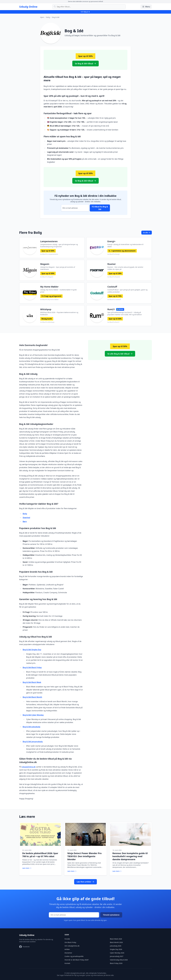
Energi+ (111, 241)
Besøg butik (47, 319)
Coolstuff (112, 287)
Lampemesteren (49, 241)
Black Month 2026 (116, 941)
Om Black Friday (70, 941)
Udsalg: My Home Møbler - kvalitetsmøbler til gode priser (58, 291)
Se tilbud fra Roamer (114, 277)
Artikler (67, 948)
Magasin (45, 264)
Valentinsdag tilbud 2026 (119, 958)
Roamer (112, 264)
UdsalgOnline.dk (29, 767)
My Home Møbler (49, 287)
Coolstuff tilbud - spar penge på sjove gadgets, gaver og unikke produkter (127, 291)
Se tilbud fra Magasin (47, 277)
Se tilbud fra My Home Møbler (49, 300)
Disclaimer (68, 951)
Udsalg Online (28, 7)
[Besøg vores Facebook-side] (24, 945)
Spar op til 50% (48, 251)
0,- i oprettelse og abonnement (122, 251)
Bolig (48, 17)
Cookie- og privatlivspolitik (74, 955)
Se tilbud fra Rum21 (113, 322)
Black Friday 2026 (116, 962)
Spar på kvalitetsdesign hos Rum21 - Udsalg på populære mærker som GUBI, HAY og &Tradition (125, 313)
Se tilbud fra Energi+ (114, 254)
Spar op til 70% (115, 296)
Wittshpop (46, 309)
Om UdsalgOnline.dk (72, 944)
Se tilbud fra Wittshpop (47, 322)
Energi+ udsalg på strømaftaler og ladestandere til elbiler (125, 245)
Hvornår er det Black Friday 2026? (77, 958)
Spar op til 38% (115, 273)
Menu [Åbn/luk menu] (146, 7)
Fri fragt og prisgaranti (51, 296)
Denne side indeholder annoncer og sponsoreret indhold (85, 1)
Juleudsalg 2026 (116, 944)
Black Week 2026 (116, 937)
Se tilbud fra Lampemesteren (49, 254)
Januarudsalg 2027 (117, 955)
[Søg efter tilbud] (89, 7)
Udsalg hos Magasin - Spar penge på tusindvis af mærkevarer (58, 268)
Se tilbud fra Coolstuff (114, 300)
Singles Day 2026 (116, 948)
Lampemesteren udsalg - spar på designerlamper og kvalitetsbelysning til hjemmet (59, 245)
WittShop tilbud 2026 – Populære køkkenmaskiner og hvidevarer (59, 313)
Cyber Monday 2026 (117, 951)
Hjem (42, 17)
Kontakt (67, 962)
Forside (67, 937)
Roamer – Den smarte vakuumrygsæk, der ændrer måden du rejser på (125, 268)
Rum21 (111, 309)
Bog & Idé (56, 17)
